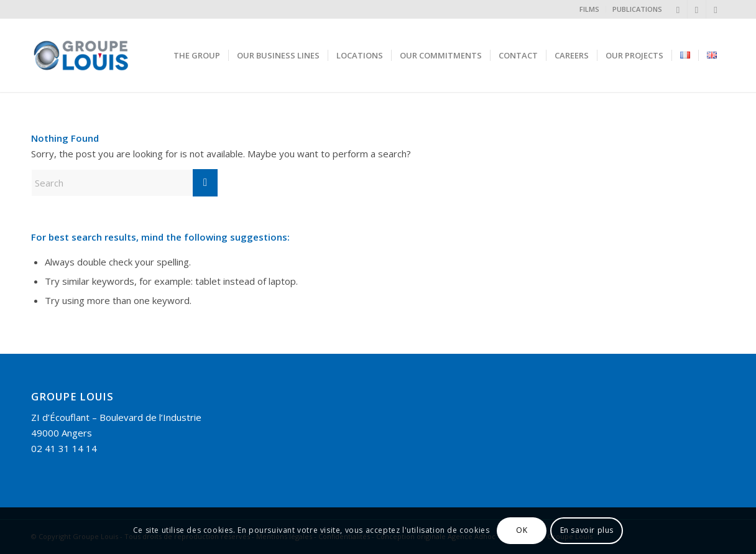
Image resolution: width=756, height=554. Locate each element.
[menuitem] (590, 9)
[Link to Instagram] (697, 9)
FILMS (589, 9)
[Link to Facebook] (716, 9)
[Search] (124, 183)
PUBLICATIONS (637, 9)
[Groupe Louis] (111, 55)
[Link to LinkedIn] (678, 9)
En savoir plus (587, 530)
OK (522, 530)
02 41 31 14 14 (64, 448)
